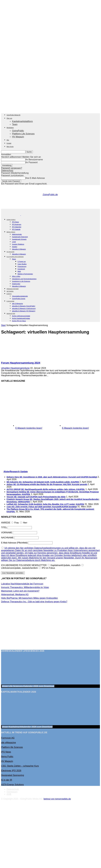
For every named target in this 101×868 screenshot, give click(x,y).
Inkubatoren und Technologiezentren (24, 279)
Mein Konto (10, 147)
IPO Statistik (16, 229)
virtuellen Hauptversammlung (15, 368)
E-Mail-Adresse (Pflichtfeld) (14, 543)
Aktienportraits (17, 234)
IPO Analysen (17, 224)
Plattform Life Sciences (23, 134)
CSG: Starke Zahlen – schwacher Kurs (20, 766)
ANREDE (6, 523)
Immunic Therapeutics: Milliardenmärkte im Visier (25, 587)
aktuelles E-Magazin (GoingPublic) (24, 306)
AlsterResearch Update (16, 472)
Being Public (7, 757)
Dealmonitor (16, 284)
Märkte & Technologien (25, 274)
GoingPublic (18, 131)
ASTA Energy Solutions (12, 785)
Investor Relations (18, 244)
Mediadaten (10, 128)
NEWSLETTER (11, 314)
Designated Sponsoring (12, 775)
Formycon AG (8, 738)
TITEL (4, 527)
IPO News (16, 222)
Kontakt (9, 143)
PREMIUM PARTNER (13, 289)
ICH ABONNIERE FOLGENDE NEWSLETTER (24, 565)
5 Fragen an (22, 261)
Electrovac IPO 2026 (11, 771)
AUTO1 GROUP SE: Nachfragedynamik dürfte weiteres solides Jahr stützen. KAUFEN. (46, 489)
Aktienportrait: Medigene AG (15, 594)
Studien (15, 247)
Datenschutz (7, 171)
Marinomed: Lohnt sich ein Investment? (20, 591)
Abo (8, 140)
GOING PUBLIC (11, 220)
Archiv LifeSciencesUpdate (21, 316)
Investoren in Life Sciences (21, 281)
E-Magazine (10, 301)
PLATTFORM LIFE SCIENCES (15, 257)
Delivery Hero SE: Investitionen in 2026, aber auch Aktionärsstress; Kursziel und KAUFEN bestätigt (52, 477)
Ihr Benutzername (34, 160)
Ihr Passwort (31, 162)
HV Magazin (18, 137)
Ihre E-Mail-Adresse (35, 178)
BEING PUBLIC (11, 232)
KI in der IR (7, 780)
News (14, 259)
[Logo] (11, 215)
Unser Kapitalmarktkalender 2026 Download (27, 727)
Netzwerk (10, 291)
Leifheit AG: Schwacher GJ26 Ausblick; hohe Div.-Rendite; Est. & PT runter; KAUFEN (45, 504)
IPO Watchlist (17, 227)
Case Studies (22, 264)
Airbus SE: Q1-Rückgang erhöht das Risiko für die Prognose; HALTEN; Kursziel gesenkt (47, 484)
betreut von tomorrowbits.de (57, 799)
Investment (21, 269)
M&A (19, 271)
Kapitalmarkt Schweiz (19, 239)
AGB (9, 794)
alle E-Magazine (17, 304)
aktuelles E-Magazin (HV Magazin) (24, 311)
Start (3, 325)
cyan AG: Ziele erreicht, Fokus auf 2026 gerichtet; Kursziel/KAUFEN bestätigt (42, 507)
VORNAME (7, 533)
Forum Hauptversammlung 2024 (21, 363)
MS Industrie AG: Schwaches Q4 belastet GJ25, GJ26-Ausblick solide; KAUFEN (43, 482)
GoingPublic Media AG (14, 115)
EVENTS (9, 294)
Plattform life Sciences (12, 747)
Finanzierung (22, 266)
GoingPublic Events (19, 299)
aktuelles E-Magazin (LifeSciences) (24, 308)
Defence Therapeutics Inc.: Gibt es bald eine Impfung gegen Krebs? (34, 602)
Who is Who (16, 276)
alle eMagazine (9, 743)
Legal (14, 242)
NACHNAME (7, 538)
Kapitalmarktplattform (22, 121)
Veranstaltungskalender (20, 296)
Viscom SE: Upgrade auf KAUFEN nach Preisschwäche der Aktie (36, 497)
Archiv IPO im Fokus (19, 321)
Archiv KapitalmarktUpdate (21, 318)
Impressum (12, 792)
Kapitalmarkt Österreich (20, 237)
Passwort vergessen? (12, 168)
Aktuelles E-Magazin (19, 249)
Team (15, 124)
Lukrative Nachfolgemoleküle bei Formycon (22, 584)
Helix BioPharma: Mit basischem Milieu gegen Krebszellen (30, 598)
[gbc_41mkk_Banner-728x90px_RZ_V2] (51, 207)
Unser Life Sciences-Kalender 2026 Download (28, 686)
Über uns (9, 118)
